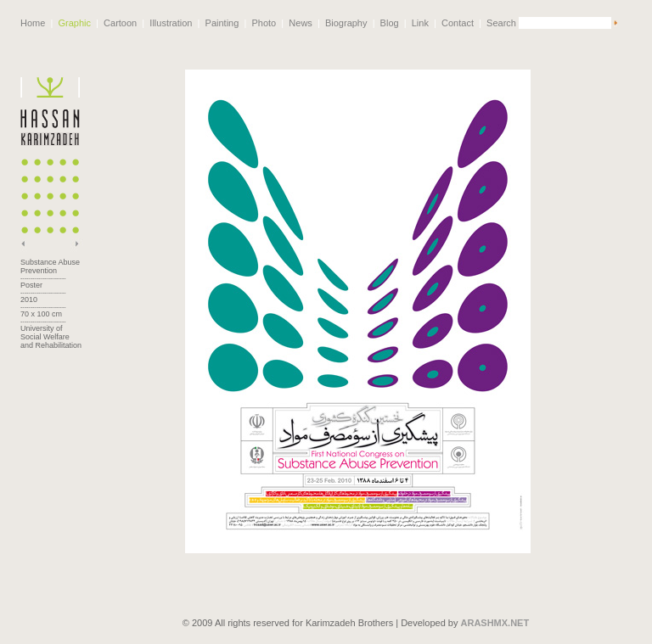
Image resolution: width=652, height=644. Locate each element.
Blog (390, 23)
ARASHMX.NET (495, 613)
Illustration (171, 23)
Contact (458, 23)
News (301, 23)
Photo (264, 23)
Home (33, 23)
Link (420, 23)
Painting (222, 23)
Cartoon (120, 23)
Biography (346, 23)
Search (501, 23)
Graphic (74, 23)
